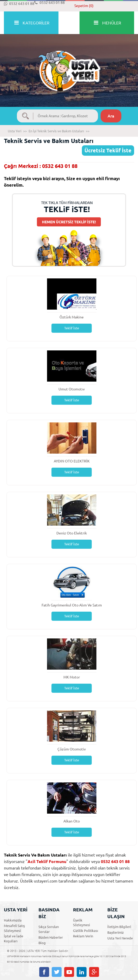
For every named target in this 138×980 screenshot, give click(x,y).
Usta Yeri (15, 131)
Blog (42, 943)
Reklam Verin (83, 936)
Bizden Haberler (51, 937)
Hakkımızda (13, 920)
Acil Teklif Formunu (47, 861)
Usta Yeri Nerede (120, 938)
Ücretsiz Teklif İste (108, 150)
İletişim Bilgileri (119, 927)
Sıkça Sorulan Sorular (49, 929)
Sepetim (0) (84, 6)
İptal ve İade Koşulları (14, 939)
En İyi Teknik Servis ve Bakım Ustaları (56, 131)
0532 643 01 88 (19, 4)
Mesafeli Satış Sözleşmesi (14, 928)
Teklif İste (72, 328)
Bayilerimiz (116, 932)
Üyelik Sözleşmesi (81, 923)
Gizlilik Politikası (86, 931)
